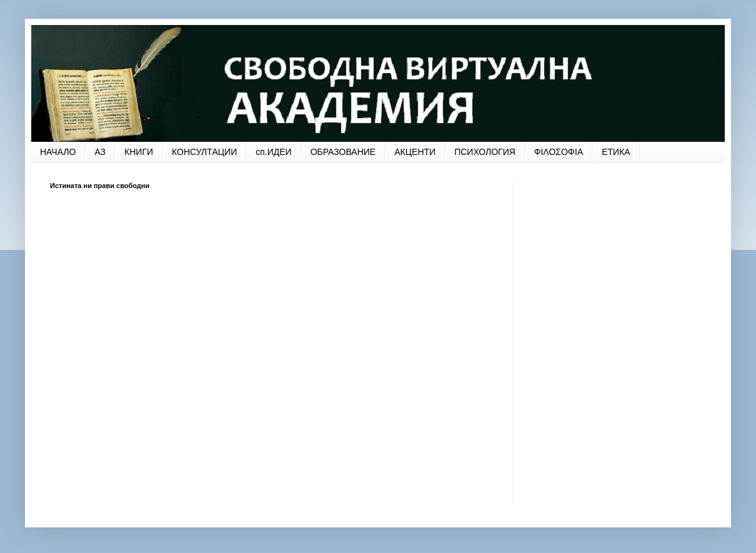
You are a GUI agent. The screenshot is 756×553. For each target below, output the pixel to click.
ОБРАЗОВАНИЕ (343, 152)
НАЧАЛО (58, 152)
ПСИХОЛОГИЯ (485, 152)
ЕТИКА (616, 152)
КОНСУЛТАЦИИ (204, 152)
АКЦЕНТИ (415, 152)
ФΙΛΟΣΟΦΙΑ (559, 152)
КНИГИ (139, 152)
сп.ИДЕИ (273, 152)
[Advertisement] (142, 338)
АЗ (100, 152)
